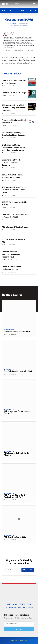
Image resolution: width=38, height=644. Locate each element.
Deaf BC (14, 24)
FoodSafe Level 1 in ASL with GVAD (18, 371)
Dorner (4, 86)
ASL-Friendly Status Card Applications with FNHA (14, 496)
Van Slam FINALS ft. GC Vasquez (15, 93)
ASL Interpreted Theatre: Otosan (15, 227)
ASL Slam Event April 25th (15, 537)
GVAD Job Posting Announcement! (18, 331)
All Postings (14, 26)
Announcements (23, 26)
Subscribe (28, 570)
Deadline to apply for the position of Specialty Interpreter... (12, 163)
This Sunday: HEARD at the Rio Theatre (17, 454)
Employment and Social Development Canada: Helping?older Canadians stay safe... (14, 148)
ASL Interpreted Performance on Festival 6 (18, 412)
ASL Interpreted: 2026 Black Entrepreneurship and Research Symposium (14, 108)
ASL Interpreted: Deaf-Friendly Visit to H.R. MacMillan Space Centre (14, 190)
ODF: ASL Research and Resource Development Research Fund (11, 254)
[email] (13, 570)
